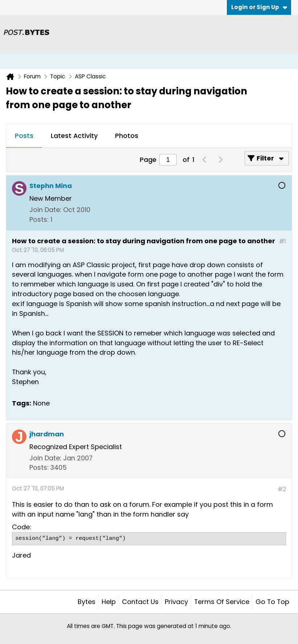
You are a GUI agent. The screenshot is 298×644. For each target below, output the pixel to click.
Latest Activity (74, 136)
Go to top (272, 602)
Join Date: (45, 210)
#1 (283, 241)
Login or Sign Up (259, 7)
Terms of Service (222, 602)
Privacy (176, 602)
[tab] (24, 136)
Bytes (87, 602)
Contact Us (140, 602)
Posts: (39, 219)
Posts (24, 136)
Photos (127, 136)
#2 (282, 489)
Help (109, 602)
